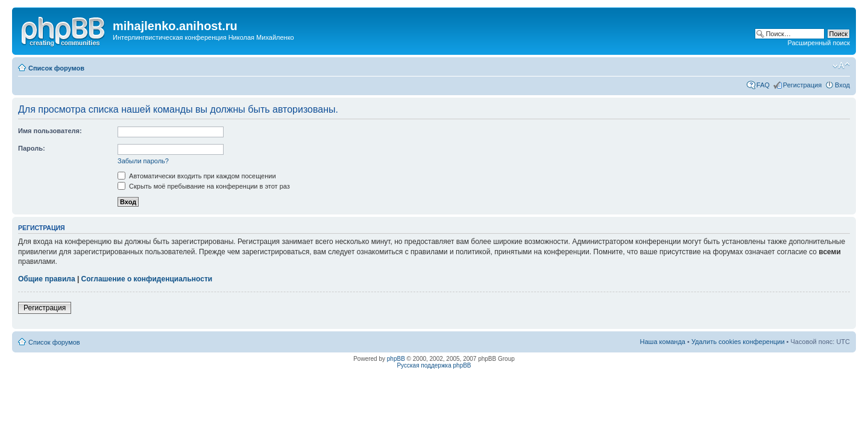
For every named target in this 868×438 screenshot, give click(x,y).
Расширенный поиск (819, 43)
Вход (842, 85)
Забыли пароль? (143, 161)
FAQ (763, 85)
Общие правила (47, 279)
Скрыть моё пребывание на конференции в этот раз (204, 186)
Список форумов (56, 68)
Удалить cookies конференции (738, 342)
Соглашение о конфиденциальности (147, 279)
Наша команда (663, 342)
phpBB (396, 359)
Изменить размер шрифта (841, 66)
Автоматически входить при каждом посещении (197, 176)
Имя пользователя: (50, 131)
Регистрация (802, 85)
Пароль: (32, 148)
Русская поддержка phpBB (434, 365)
